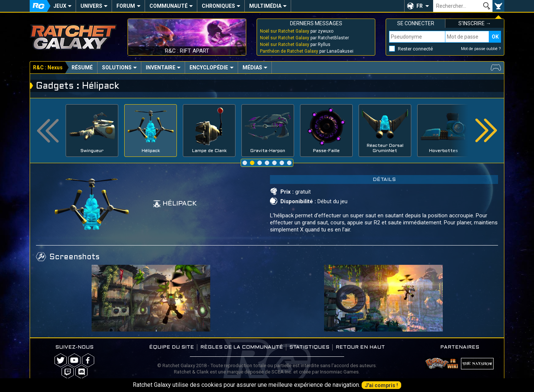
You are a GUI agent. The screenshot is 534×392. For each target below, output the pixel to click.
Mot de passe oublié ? (481, 49)
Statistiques (309, 347)
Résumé (82, 67)
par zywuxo (297, 31)
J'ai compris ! (381, 385)
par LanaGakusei (307, 51)
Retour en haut (360, 347)
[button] (419, 6)
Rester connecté (415, 49)
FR (420, 6)
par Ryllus (295, 45)
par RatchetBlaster (304, 38)
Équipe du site (172, 347)
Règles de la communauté (242, 347)
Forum (126, 6)
